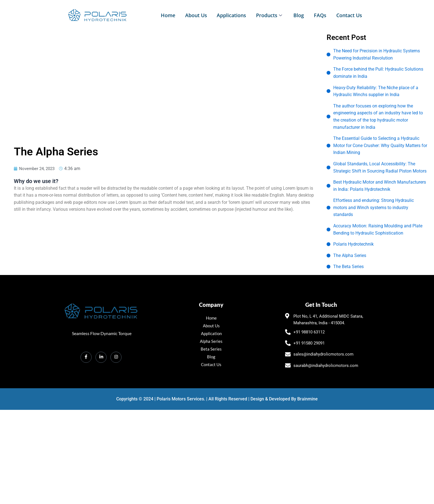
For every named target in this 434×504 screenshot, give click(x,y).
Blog (295, 15)
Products (265, 15)
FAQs (318, 15)
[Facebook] (86, 355)
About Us (189, 15)
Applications (226, 15)
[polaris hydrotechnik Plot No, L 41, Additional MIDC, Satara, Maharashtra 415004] (217, 460)
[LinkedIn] (101, 355)
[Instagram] (116, 355)
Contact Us (348, 15)
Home (160, 15)
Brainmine (308, 399)
